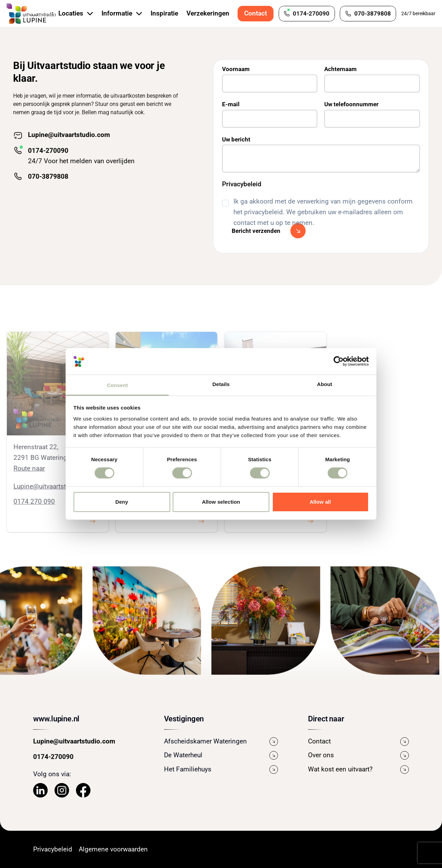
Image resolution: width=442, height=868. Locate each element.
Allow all (320, 502)
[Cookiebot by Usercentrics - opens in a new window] (339, 361)
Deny (122, 502)
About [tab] (325, 384)
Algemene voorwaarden (113, 849)
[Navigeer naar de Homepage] (31, 14)
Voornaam (236, 69)
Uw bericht (236, 139)
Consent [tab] (118, 385)
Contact (256, 13)
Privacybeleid (242, 184)
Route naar (29, 468)
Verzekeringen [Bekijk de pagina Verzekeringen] (208, 13)
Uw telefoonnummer (351, 104)
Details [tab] (221, 384)
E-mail (231, 104)
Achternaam (340, 69)
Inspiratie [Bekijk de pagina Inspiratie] (164, 13)
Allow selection (221, 502)
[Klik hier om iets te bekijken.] (93, 521)
